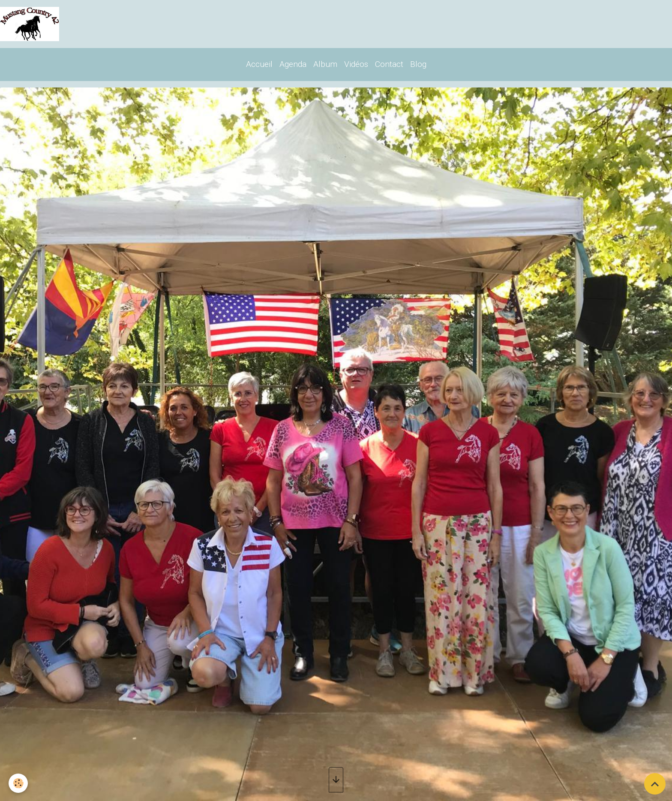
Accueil (259, 64)
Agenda (293, 64)
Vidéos (356, 64)
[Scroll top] (655, 784)
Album (325, 64)
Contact (389, 64)
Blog (418, 64)
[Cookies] (18, 783)
